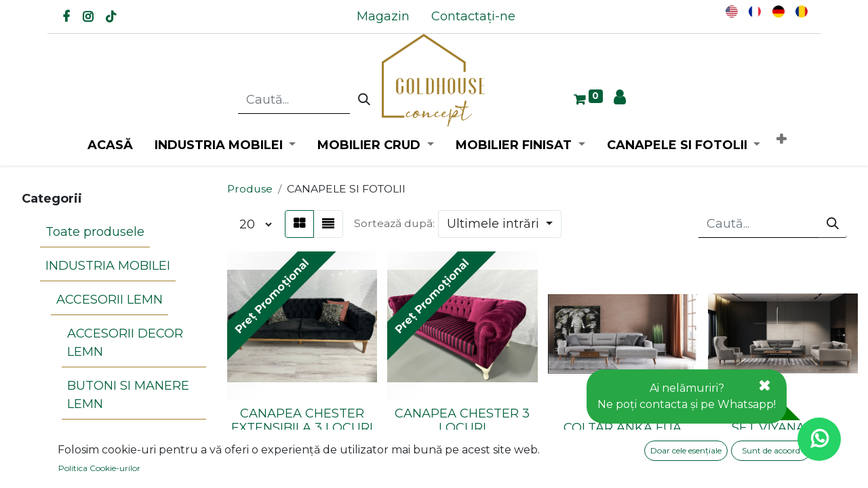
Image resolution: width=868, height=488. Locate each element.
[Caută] (364, 100)
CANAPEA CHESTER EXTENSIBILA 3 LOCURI (302, 421)
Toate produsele (95, 232)
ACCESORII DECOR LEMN (125, 343)
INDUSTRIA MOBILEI (108, 266)
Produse (250, 189)
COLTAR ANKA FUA (623, 428)
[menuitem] (383, 17)
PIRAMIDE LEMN (118, 472)
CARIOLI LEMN (112, 438)
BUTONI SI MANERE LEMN (128, 395)
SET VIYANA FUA (783, 428)
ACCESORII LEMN (110, 300)
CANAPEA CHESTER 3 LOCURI (462, 421)
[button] (781, 140)
